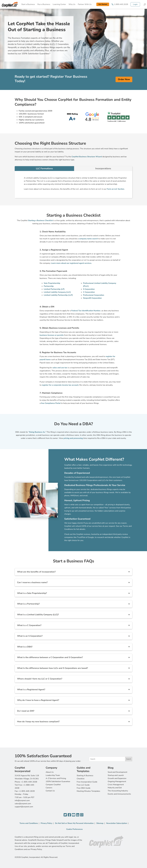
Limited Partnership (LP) (54, 289)
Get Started (103, 4)
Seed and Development (117, 772)
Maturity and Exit (115, 788)
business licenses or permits (52, 335)
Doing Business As (37, 432)
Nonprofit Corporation (92, 298)
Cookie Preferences (74, 829)
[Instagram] (82, 815)
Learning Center (59, 4)
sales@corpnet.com (23, 804)
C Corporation (89, 292)
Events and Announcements (119, 794)
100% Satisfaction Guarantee (58, 781)
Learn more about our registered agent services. (71, 263)
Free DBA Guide (84, 788)
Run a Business (44, 4)
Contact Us (50, 791)
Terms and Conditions (29, 823)
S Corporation (89, 289)
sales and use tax (60, 368)
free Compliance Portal (51, 403)
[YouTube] (73, 815)
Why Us (72, 4)
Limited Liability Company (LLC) (57, 292)
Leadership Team (53, 775)
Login (135, 4)
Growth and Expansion (117, 778)
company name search (88, 239)
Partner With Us (85, 4)
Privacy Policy (46, 823)
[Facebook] (69, 815)
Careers (49, 788)
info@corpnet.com (22, 800)
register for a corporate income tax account (60, 385)
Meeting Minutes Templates (88, 791)
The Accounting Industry (118, 791)
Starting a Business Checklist (40, 220)
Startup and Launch (116, 775)
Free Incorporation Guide (87, 782)
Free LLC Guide (83, 785)
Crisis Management (116, 785)
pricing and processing (73, 438)
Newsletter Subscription (117, 823)
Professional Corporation (94, 295)
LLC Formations (44, 168)
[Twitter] (65, 815)
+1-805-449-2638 (29, 782)
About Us (50, 772)
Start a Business (28, 4)
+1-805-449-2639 (27, 791)
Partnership (49, 286)
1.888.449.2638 (121, 4)
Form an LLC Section (115, 189)
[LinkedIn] (78, 815)
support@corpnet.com (24, 807)
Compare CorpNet (53, 785)
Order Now (124, 79)
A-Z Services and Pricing (56, 778)
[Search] (145, 4)
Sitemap (100, 823)
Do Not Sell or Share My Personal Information (74, 823)
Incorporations (103, 168)
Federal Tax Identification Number (86, 311)
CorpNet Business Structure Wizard (87, 157)
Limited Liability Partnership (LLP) (58, 295)
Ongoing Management (117, 781)
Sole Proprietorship (52, 283)
